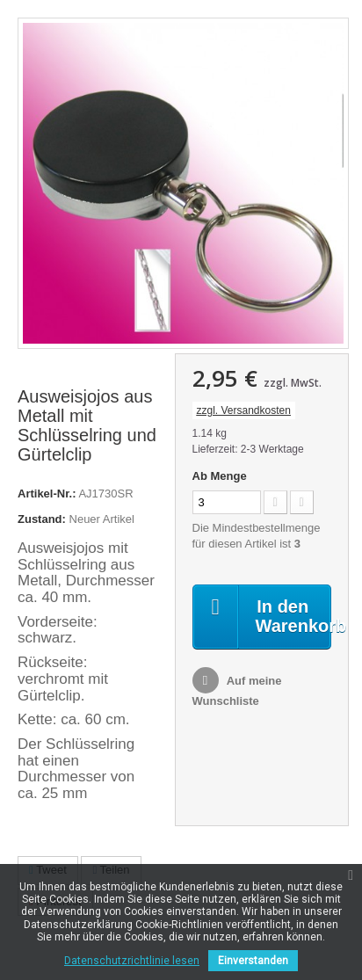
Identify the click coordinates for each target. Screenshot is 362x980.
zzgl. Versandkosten (244, 410)
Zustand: (42, 519)
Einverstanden (253, 961)
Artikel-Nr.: (47, 494)
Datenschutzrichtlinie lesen (132, 961)
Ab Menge (220, 476)
